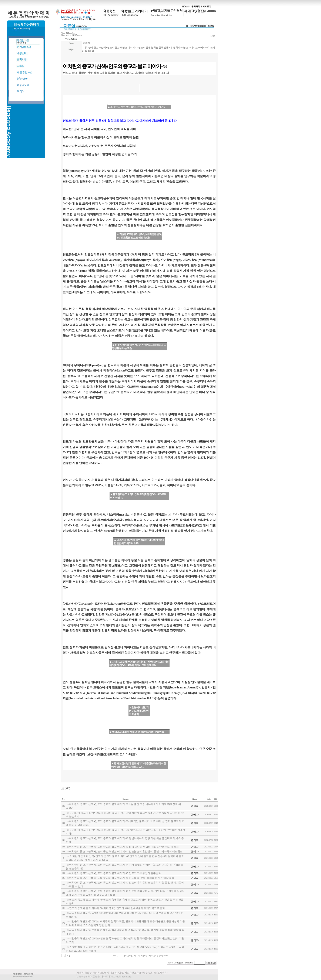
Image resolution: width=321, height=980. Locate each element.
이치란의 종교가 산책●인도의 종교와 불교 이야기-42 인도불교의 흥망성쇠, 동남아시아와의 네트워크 (126, 851)
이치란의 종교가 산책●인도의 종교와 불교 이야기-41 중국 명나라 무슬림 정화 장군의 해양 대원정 (124, 847)
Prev (115, 955)
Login (213, 36)
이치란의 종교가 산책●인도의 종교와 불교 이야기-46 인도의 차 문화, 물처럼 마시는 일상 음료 (122, 878)
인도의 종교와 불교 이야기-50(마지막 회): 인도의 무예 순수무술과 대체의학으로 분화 (117, 908)
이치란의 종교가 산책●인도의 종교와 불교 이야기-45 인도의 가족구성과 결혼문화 (115, 873)
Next (166, 955)
